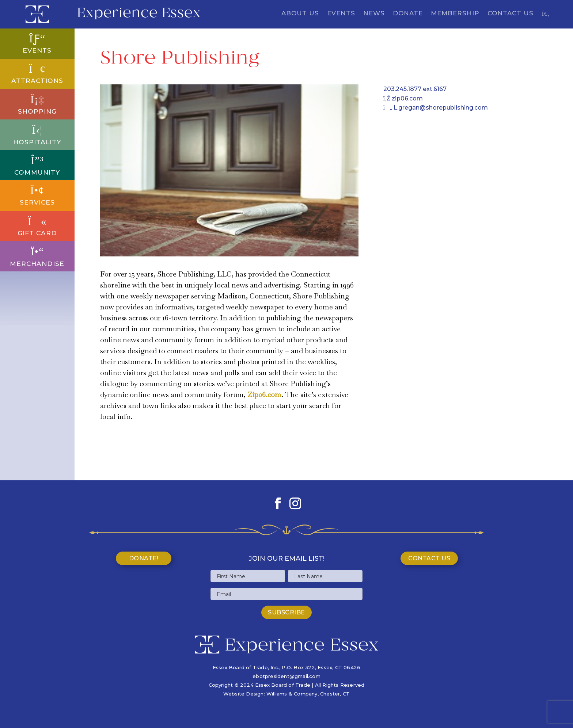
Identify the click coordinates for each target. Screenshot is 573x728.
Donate (408, 14)
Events (341, 14)
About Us (300, 14)
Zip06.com (264, 395)
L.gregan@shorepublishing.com (436, 108)
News (374, 14)
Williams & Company (292, 694)
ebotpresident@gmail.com (286, 676)
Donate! (144, 558)
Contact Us (511, 14)
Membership (455, 14)
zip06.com (403, 98)
